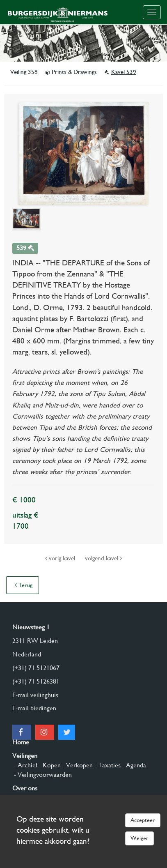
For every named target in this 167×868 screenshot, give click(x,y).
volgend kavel (103, 558)
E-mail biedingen (34, 708)
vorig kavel (61, 558)
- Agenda (133, 765)
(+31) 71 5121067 (36, 668)
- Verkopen (77, 765)
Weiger (140, 838)
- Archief (25, 765)
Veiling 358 (25, 72)
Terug (24, 585)
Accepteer (143, 820)
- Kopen (49, 765)
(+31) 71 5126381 (36, 681)
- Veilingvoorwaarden (42, 775)
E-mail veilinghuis (35, 695)
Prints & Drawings (72, 72)
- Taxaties (107, 765)
